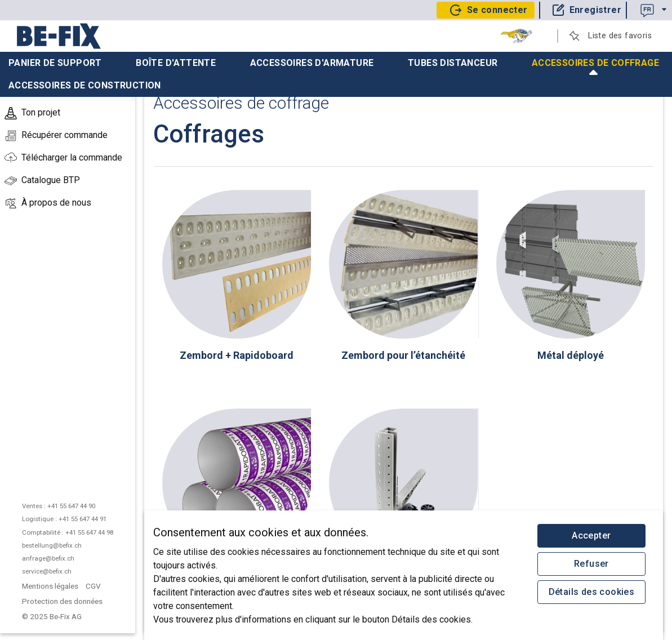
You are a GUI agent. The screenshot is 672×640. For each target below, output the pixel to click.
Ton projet (32, 113)
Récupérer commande (56, 136)
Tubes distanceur (453, 63)
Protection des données (62, 601)
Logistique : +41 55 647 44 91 (64, 519)
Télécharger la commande (63, 158)
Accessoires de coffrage (595, 66)
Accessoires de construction (85, 85)
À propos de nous (48, 203)
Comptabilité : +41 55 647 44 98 (68, 532)
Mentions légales (50, 586)
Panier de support (55, 63)
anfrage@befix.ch (48, 558)
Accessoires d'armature (312, 63)
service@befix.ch (47, 571)
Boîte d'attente (176, 63)
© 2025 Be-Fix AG (53, 616)
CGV (93, 586)
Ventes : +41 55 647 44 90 (59, 506)
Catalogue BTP (42, 181)
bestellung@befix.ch (52, 545)
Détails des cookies (592, 592)
